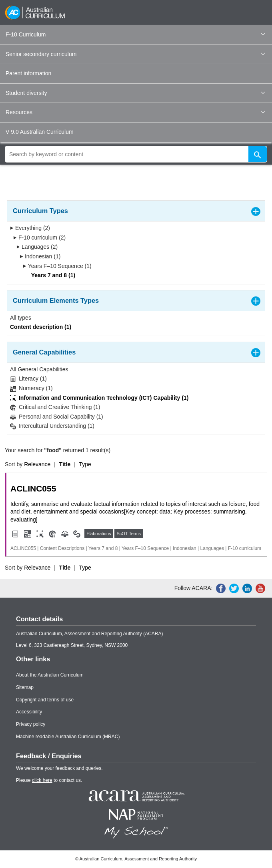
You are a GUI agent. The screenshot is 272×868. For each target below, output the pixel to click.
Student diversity (135, 93)
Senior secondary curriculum (135, 54)
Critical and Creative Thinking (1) (55, 407)
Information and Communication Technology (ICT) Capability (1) (99, 398)
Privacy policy (31, 724)
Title (65, 464)
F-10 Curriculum (135, 34)
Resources (135, 112)
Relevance (37, 464)
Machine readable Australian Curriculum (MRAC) (68, 737)
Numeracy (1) (31, 388)
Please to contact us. (49, 780)
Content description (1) (41, 327)
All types (21, 318)
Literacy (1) (28, 379)
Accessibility (29, 712)
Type (85, 464)
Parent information (28, 73)
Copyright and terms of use (45, 700)
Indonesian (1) (40, 256)
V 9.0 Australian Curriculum (40, 132)
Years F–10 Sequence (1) (57, 266)
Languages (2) (37, 247)
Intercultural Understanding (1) (52, 426)
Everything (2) (30, 228)
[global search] (136, 154)
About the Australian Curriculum (50, 675)
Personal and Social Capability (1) (57, 417)
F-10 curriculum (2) (39, 238)
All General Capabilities (39, 369)
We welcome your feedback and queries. (59, 768)
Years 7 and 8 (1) (51, 275)
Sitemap (25, 687)
